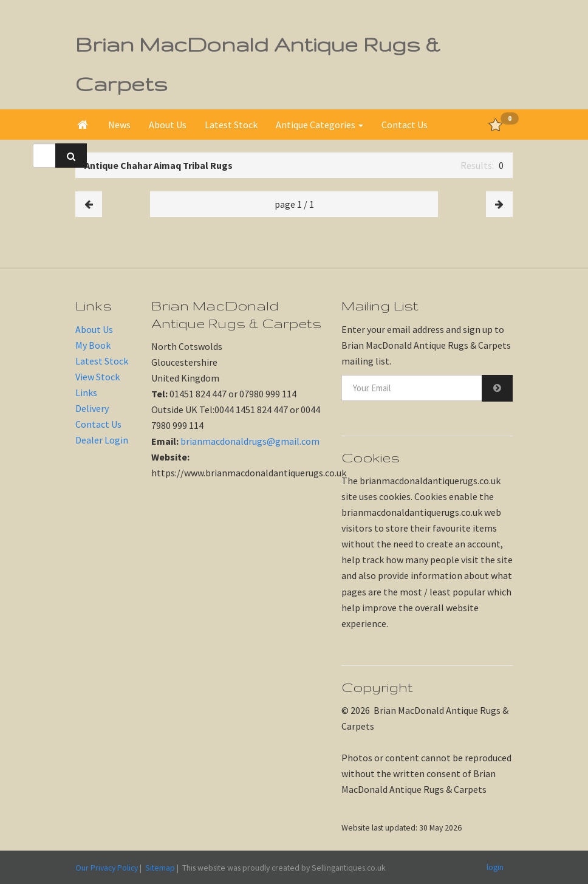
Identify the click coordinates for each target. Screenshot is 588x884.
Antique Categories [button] (320, 125)
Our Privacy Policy (107, 868)
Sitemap (160, 868)
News (119, 125)
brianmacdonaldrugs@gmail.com (250, 441)
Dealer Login (102, 440)
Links (86, 392)
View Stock (97, 377)
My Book (93, 345)
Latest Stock (231, 125)
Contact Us (405, 125)
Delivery (92, 408)
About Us (168, 125)
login (495, 867)
